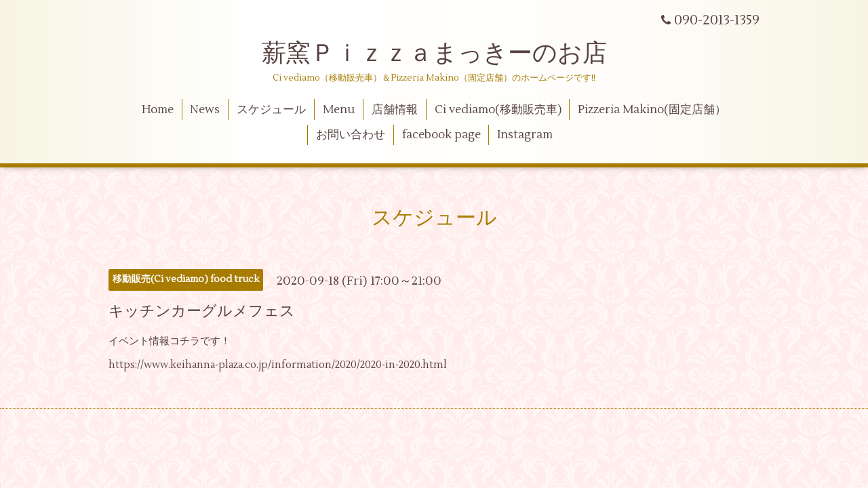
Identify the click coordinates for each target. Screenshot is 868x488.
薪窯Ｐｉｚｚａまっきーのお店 (447, 54)
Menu (339, 110)
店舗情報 (395, 110)
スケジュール (271, 110)
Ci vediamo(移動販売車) (498, 110)
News (205, 110)
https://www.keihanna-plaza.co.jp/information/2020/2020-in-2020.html (278, 365)
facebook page (441, 135)
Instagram (525, 135)
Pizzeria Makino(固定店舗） (652, 110)
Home (158, 110)
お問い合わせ (351, 135)
